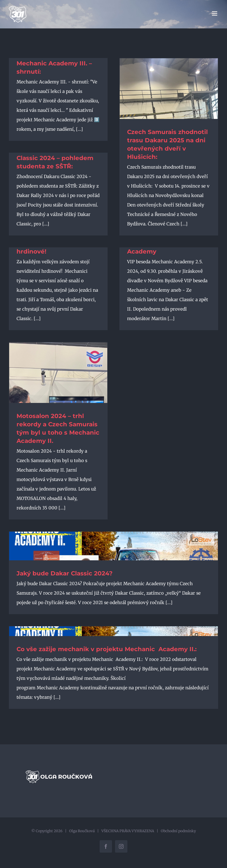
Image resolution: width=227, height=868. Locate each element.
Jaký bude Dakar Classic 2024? (65, 573)
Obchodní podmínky (178, 831)
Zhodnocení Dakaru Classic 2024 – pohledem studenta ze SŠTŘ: (55, 158)
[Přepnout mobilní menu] (215, 13)
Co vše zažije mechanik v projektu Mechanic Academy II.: (107, 649)
